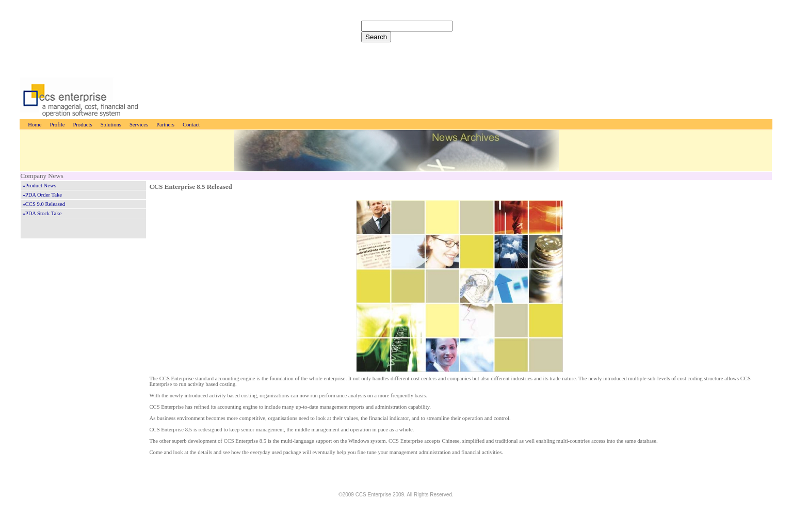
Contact (191, 125)
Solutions (111, 125)
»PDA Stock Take (42, 213)
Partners (165, 125)
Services (139, 125)
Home (35, 125)
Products (82, 125)
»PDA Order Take (42, 195)
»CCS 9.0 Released (44, 204)
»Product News (39, 186)
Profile (57, 125)
